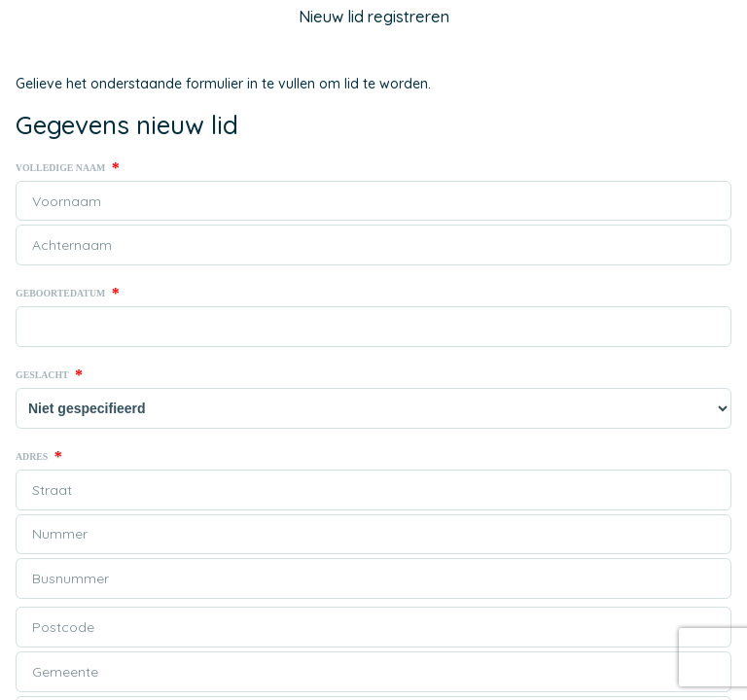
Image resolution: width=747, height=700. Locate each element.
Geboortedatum (68, 294)
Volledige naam (68, 168)
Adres (39, 457)
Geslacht (49, 375)
